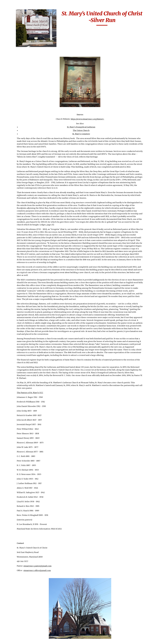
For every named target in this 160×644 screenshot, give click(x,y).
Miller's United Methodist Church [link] (15, 458)
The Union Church (95, 124)
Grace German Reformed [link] (13, 346)
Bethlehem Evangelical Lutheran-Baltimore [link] (16, 98)
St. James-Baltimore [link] (15, 597)
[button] (157, 3)
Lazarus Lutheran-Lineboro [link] (15, 414)
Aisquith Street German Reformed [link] (15, 55)
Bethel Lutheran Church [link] (14, 89)
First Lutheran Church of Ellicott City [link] (15, 283)
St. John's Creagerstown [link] (13, 611)
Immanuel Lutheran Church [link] (16, 368)
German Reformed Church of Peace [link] (15, 331)
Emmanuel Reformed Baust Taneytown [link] (16, 192)
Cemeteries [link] (10, 44)
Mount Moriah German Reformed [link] (15, 475)
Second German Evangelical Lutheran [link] (16, 552)
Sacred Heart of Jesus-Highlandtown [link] (16, 522)
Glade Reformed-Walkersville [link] (14, 339)
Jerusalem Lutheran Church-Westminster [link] (16, 406)
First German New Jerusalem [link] (15, 259)
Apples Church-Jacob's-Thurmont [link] (15, 62)
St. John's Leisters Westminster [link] (15, 636)
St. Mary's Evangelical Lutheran (95, 120)
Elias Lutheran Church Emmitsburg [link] (16, 177)
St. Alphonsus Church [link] (16, 572)
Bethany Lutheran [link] (15, 83)
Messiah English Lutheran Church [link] (14, 450)
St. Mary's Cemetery (95, 127)
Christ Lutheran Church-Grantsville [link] (15, 118)
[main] (114, 18)
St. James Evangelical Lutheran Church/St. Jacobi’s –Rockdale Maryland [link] (16, 589)
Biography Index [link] (12, 35)
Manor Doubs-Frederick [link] (13, 428)
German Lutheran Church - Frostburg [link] (15, 324)
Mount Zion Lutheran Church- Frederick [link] (16, 500)
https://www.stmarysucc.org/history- (101, 112)
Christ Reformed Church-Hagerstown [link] (16, 133)
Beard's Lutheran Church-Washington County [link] (16, 76)
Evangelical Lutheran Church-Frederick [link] (16, 199)
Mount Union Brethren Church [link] (14, 483)
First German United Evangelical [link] (16, 274)
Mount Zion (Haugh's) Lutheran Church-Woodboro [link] (16, 491)
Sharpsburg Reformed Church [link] (16, 567)
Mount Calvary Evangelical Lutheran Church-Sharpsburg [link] (16, 466)
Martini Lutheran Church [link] (14, 443)
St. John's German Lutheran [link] (15, 628)
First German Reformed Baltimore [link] (16, 267)
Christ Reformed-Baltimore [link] (14, 126)
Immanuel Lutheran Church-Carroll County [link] (16, 377)
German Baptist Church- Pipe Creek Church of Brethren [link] (15, 308)
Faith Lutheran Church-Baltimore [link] (15, 220)
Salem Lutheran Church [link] (14, 537)
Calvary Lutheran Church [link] (14, 111)
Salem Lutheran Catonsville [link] (14, 530)
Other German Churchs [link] (13, 515)
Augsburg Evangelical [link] (16, 68)
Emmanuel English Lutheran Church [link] (15, 185)
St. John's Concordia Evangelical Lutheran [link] (16, 603)
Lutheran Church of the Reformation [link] (15, 421)
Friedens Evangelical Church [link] (16, 299)
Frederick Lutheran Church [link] (15, 292)
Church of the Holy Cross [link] (15, 165)
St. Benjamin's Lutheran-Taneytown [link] (16, 578)
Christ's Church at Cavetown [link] (15, 148)
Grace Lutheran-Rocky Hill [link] (14, 353)
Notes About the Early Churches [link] (16, 508)
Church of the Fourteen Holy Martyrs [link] (13, 157)
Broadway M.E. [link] (13, 105)
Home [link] (7, 31)
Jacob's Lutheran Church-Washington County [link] (16, 387)
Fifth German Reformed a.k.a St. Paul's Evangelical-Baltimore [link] (15, 230)
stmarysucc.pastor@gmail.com (56, 573)
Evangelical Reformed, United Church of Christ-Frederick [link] (14, 210)
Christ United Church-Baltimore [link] (15, 140)
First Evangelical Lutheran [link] (14, 245)
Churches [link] (9, 49)
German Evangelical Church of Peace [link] (16, 317)
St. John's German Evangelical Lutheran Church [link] (16, 620)
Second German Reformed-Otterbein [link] (16, 559)
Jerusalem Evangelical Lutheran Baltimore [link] (16, 397)
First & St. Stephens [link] (15, 239)
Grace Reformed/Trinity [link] (15, 361)
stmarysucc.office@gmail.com (56, 578)
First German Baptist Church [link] (16, 252)
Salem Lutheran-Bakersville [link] (14, 544)
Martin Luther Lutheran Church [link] (14, 436)
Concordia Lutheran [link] (16, 171)
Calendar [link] (8, 40)
